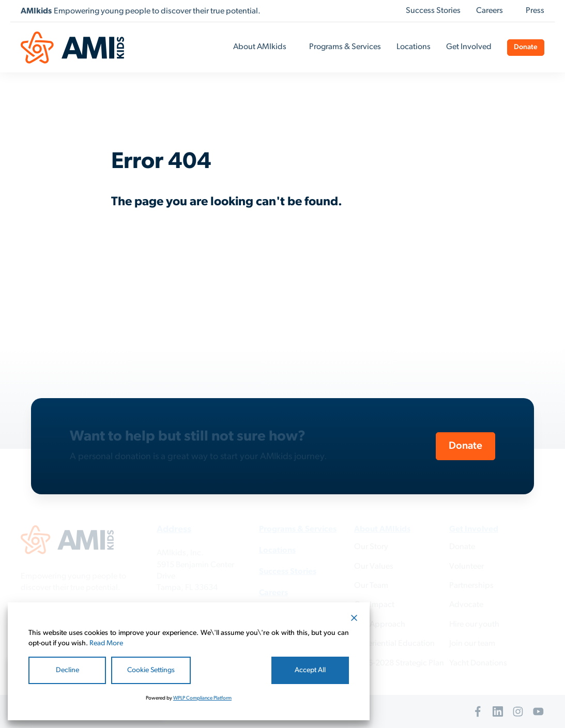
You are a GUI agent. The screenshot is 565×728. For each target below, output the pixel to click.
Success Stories (433, 11)
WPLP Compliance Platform (202, 698)
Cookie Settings (151, 670)
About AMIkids (260, 47)
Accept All (310, 670)
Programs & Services (345, 47)
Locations (414, 47)
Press (535, 11)
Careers (490, 11)
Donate (526, 47)
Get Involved (469, 47)
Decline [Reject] (67, 670)
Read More (106, 643)
